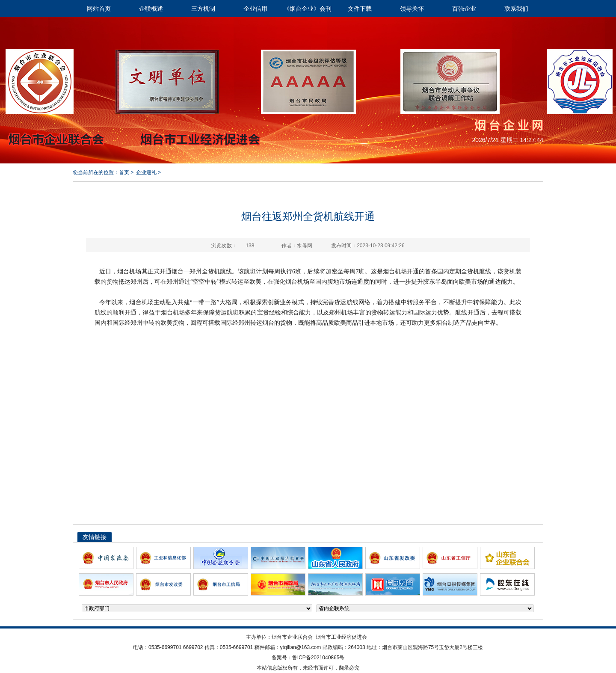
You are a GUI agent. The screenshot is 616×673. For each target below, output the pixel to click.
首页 (124, 172)
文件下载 (360, 9)
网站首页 (99, 9)
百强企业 (464, 9)
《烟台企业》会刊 (308, 9)
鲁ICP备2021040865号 (318, 658)
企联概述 (151, 9)
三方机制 (203, 9)
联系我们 (516, 9)
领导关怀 (412, 9)
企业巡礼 (146, 172)
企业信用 (255, 9)
